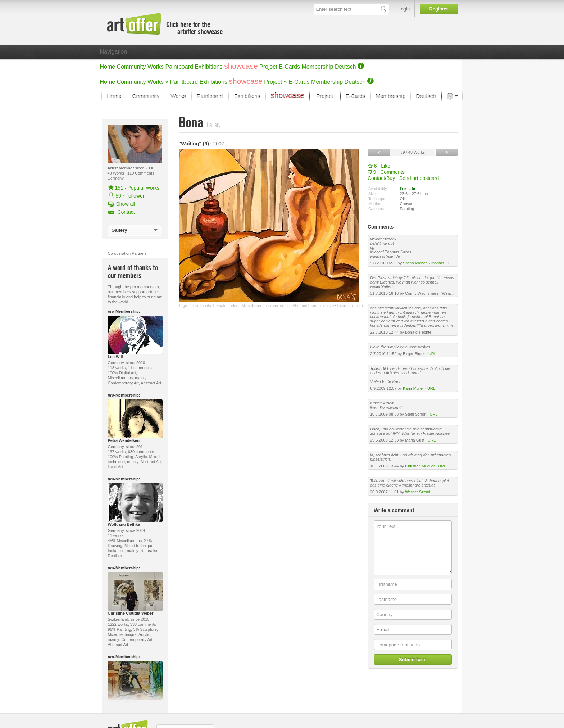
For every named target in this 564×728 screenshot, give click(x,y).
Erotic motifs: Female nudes (214, 306)
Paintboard (179, 67)
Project (268, 67)
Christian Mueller (420, 466)
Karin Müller (413, 388)
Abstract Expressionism (313, 306)
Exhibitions (208, 67)
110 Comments (141, 173)
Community (131, 67)
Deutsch (345, 67)
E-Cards (289, 67)
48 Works (116, 173)
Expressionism (350, 306)
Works (156, 67)
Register (438, 9)
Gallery (119, 230)
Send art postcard (419, 178)
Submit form (413, 659)
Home (108, 67)
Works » (158, 82)
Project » (275, 82)
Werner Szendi (418, 492)
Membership (317, 67)
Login (404, 9)
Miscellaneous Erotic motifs (265, 306)
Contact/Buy (381, 178)
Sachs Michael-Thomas (424, 263)
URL (451, 263)
